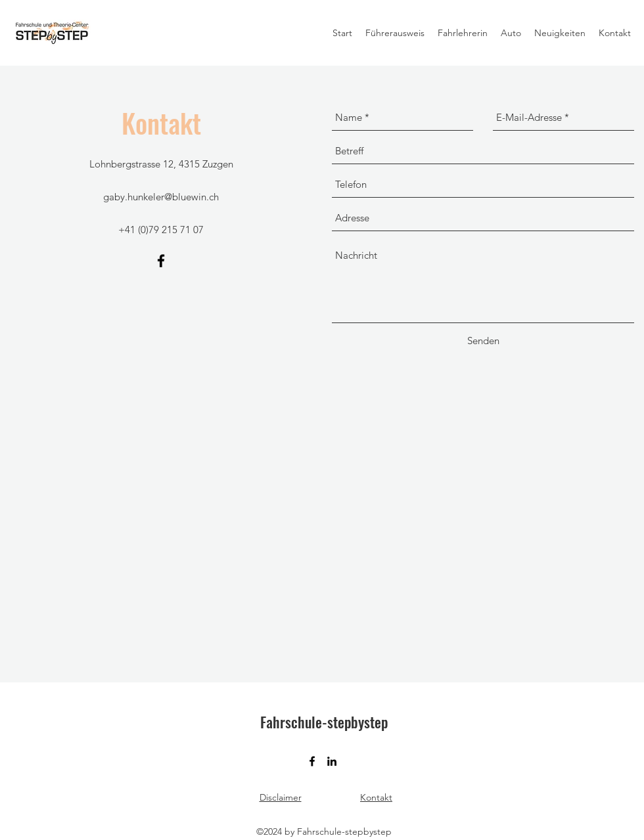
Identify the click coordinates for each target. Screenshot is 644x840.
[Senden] (483, 341)
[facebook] (161, 261)
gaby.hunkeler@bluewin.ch (161, 197)
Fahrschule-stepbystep (324, 722)
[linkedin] (332, 761)
